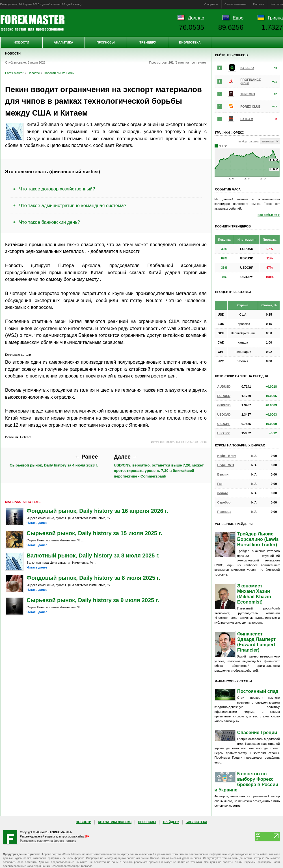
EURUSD (224, 396)
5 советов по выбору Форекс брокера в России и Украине (247, 782)
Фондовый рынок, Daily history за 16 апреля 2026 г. (97, 511)
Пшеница (224, 512)
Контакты (277, 4)
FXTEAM (247, 119)
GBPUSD (224, 405)
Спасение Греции (257, 732)
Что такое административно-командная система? (73, 205)
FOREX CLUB (250, 107)
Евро (238, 18)
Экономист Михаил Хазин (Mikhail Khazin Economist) (254, 594)
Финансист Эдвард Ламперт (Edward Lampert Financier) (256, 642)
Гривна (275, 18)
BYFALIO (247, 68)
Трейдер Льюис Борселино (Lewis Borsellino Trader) (258, 539)
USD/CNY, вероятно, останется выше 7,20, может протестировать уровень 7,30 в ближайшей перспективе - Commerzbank (159, 466)
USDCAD (224, 415)
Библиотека (190, 42)
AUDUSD (224, 387)
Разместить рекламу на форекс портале (48, 841)
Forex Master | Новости (32, 23)
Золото (223, 493)
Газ (220, 484)
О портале (211, 4)
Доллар (196, 18)
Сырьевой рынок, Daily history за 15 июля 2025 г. (94, 533)
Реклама (259, 4)
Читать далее (37, 523)
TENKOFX (248, 94)
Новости (21, 42)
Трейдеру (148, 42)
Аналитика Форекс (115, 822)
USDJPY (224, 433)
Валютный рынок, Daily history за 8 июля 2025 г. (93, 555)
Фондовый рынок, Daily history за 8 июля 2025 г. (93, 578)
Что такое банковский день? (50, 222)
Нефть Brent (227, 456)
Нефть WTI (226, 465)
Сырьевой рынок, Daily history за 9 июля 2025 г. (93, 600)
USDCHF (224, 424)
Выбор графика (248, 141)
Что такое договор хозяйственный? (57, 189)
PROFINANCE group (251, 81)
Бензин (223, 474)
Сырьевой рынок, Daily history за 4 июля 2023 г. (54, 460)
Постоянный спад (258, 691)
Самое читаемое (235, 4)
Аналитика (63, 42)
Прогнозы (105, 42)
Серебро (224, 502)
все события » (269, 215)
